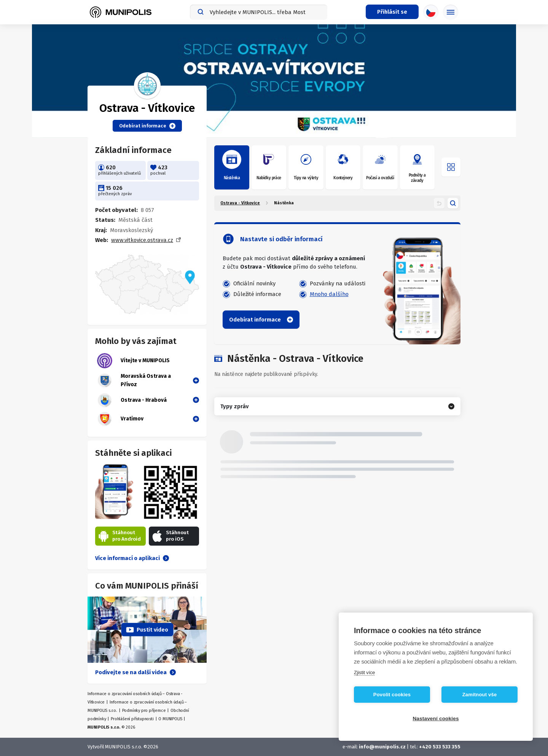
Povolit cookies (392, 695)
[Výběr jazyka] (431, 12)
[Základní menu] (451, 12)
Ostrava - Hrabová (132, 400)
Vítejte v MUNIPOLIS (133, 361)
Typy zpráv (234, 406)
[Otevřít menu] (451, 167)
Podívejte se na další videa (135, 672)
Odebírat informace (147, 126)
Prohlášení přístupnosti (132, 719)
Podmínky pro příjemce (144, 711)
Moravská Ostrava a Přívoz (134, 380)
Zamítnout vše (480, 695)
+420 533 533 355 (440, 747)
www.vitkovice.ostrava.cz (142, 240)
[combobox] (259, 12)
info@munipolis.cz (382, 747)
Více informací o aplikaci (132, 558)
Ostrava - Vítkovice (240, 203)
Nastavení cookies (436, 719)
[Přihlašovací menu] (392, 12)
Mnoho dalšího (329, 294)
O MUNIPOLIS (170, 719)
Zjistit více (364, 672)
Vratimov (120, 419)
